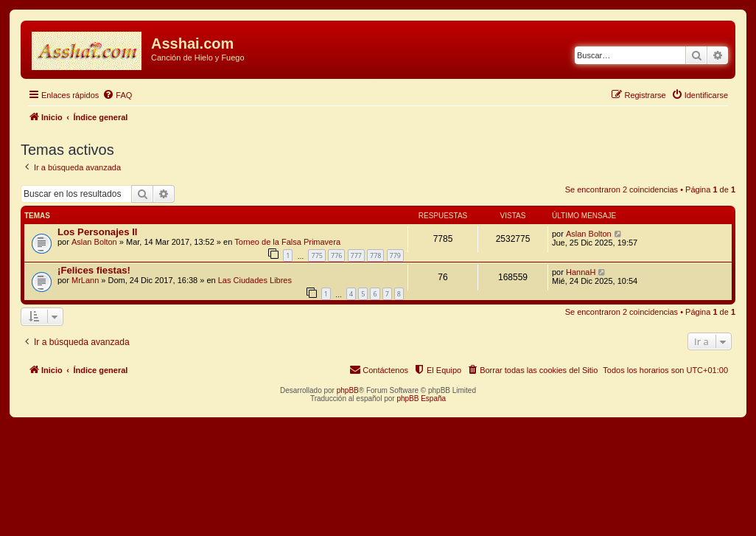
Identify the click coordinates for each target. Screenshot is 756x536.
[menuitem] (117, 95)
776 (336, 255)
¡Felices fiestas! (94, 270)
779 (395, 255)
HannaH (581, 272)
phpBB (348, 390)
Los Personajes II (97, 232)
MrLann (85, 280)
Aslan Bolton (94, 242)
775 (316, 255)
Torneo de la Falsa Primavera (287, 242)
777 (356, 255)
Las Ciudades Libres (255, 280)
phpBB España (421, 398)
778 (375, 255)
